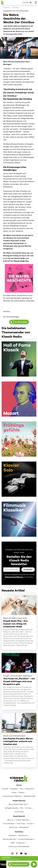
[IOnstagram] (12, 853)
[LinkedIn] (26, 853)
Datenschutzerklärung (14, 577)
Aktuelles (16, 8)
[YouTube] (21, 853)
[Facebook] (17, 853)
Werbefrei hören (18, 864)
